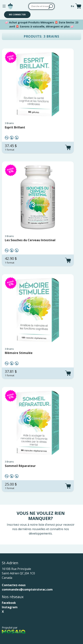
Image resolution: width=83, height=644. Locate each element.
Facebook (9, 603)
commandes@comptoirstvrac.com (27, 589)
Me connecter (17, 14)
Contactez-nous (14, 585)
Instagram (10, 607)
